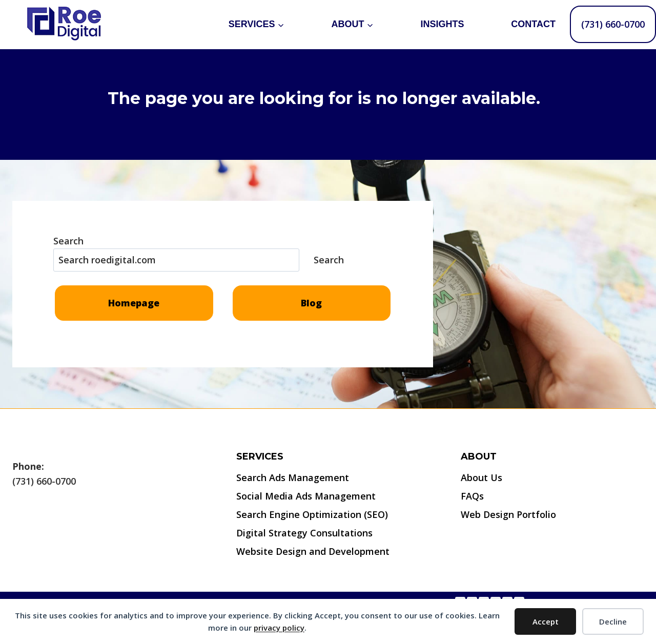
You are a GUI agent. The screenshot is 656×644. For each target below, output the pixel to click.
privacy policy (279, 628)
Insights (442, 24)
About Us (481, 477)
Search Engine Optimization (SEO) (312, 514)
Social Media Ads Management (306, 496)
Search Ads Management (293, 477)
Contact (533, 24)
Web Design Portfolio (508, 514)
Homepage (134, 303)
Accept (546, 621)
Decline (613, 621)
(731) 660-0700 (613, 24)
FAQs (472, 496)
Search (68, 241)
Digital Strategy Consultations (304, 533)
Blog (311, 303)
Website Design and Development (313, 551)
